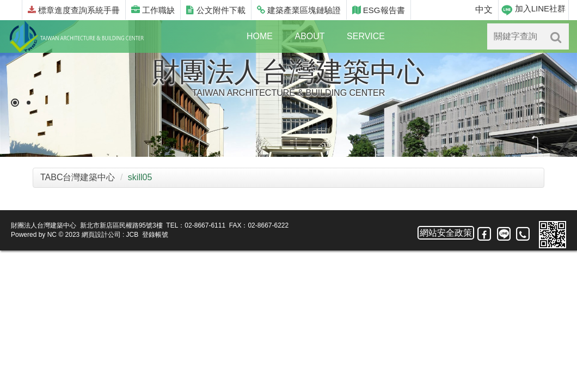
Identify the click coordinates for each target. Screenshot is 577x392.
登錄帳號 (155, 235)
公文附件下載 (216, 10)
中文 (484, 10)
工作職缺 (153, 10)
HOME (260, 36)
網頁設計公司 (101, 235)
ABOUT (309, 36)
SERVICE (366, 36)
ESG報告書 (379, 10)
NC (52, 235)
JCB (133, 235)
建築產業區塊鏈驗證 (299, 10)
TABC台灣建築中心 (78, 177)
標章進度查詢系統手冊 (74, 10)
